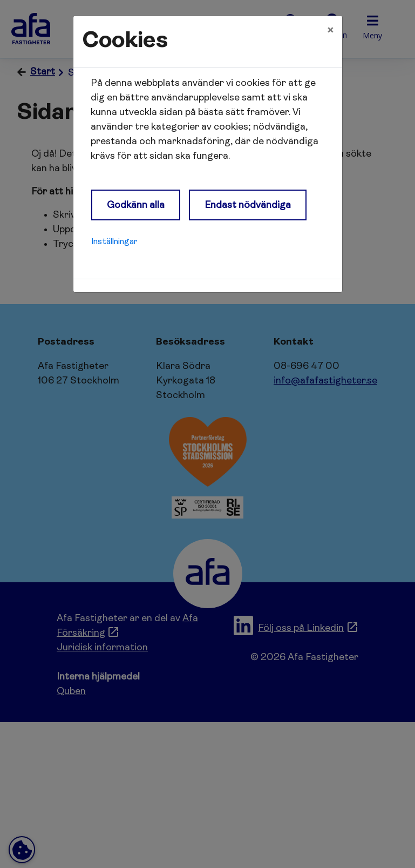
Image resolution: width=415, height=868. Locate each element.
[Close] (330, 31)
